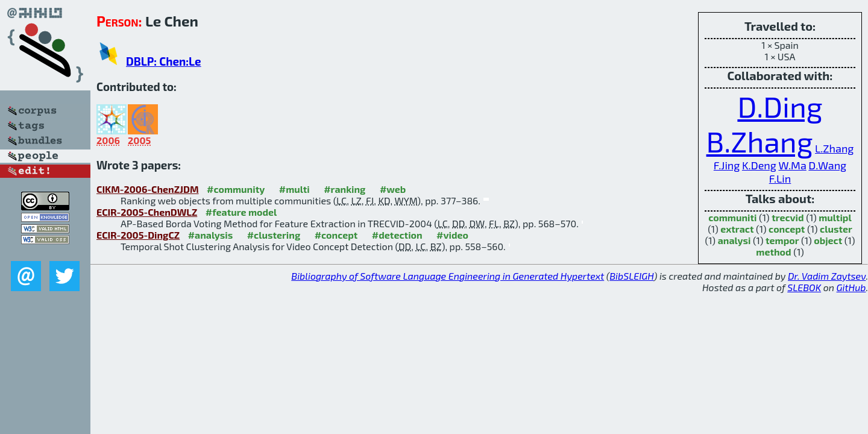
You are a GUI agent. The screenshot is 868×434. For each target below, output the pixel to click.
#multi (294, 189)
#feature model (241, 212)
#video (452, 235)
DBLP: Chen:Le (164, 61)
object (828, 240)
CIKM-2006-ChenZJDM (148, 189)
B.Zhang (760, 141)
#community (236, 189)
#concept (336, 235)
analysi (734, 240)
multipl (835, 217)
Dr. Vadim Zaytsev (827, 276)
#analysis (211, 235)
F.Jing (727, 165)
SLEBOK (804, 287)
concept (787, 229)
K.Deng (759, 165)
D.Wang (827, 165)
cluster (836, 229)
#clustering (274, 235)
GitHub (851, 287)
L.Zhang (834, 148)
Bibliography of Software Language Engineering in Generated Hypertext (448, 276)
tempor (782, 240)
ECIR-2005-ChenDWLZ (147, 212)
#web (393, 189)
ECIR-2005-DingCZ (138, 235)
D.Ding (780, 106)
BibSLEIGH (631, 276)
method (773, 252)
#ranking (344, 189)
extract (737, 229)
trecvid (788, 217)
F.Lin (780, 178)
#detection (397, 235)
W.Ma (792, 165)
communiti (732, 217)
